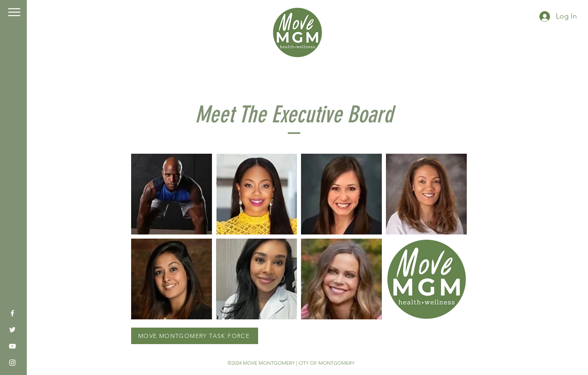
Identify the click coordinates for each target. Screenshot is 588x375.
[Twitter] (12, 330)
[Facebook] (12, 313)
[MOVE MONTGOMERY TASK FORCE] (195, 336)
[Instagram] (12, 363)
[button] (14, 12)
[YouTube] (12, 346)
